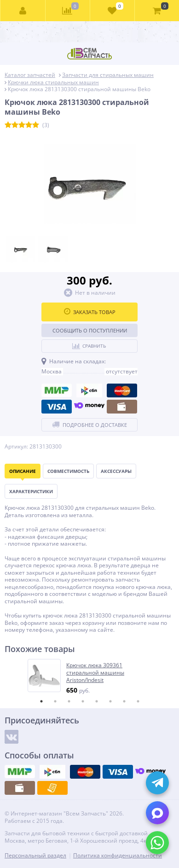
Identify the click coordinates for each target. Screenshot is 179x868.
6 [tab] (110, 701)
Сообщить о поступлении (90, 330)
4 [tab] (83, 701)
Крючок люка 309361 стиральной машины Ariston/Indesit (95, 673)
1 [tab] (41, 701)
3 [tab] (69, 701)
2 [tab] (55, 701)
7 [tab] (124, 701)
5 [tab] (97, 701)
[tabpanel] (90, 677)
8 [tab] (138, 701)
